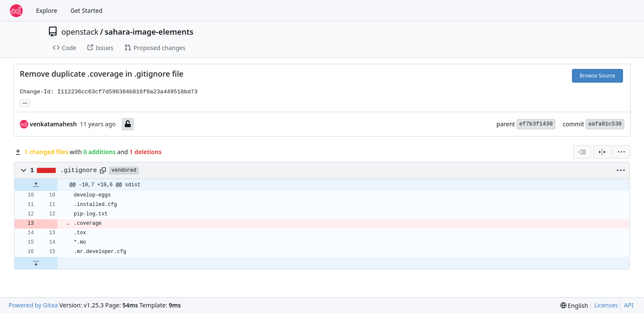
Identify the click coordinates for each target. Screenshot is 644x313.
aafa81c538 (605, 124)
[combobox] (582, 152)
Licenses (606, 305)
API (629, 305)
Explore (47, 10)
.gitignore (79, 170)
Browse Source (597, 76)
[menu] (621, 152)
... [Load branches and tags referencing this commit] (25, 102)
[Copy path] (103, 170)
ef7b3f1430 (536, 124)
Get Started (86, 10)
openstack (80, 32)
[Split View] (602, 152)
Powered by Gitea (33, 305)
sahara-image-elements (149, 32)
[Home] (16, 11)
